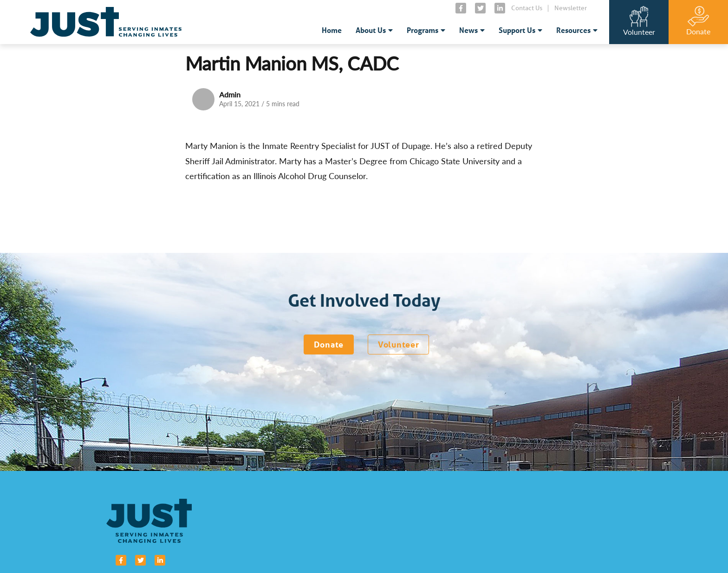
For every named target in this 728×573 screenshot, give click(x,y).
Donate (329, 344)
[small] (461, 8)
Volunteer (398, 344)
